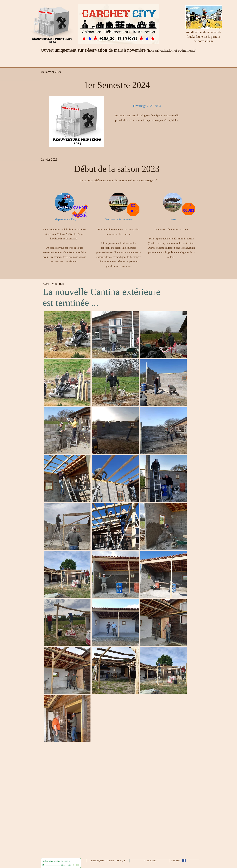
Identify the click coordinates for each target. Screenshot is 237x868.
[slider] (77, 865)
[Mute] (74, 865)
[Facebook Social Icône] (184, 860)
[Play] (44, 865)
